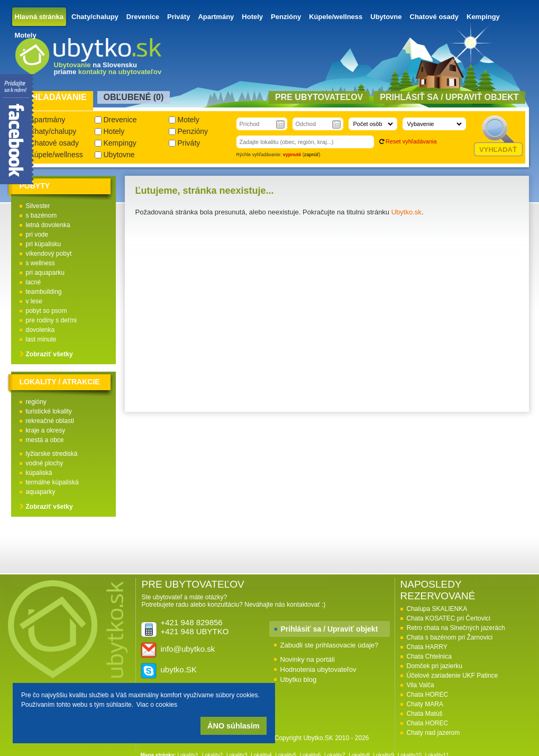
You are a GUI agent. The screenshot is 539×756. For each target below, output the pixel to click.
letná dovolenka (48, 225)
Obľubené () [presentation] (134, 97)
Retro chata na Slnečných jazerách (456, 628)
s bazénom (42, 215)
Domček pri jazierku (435, 666)
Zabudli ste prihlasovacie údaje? (330, 645)
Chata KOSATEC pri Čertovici (449, 618)
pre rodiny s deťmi (52, 320)
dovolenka (40, 330)
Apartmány (216, 17)
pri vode (37, 235)
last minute (41, 339)
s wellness (40, 263)
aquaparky (41, 492)
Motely (26, 35)
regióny (36, 402)
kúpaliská (39, 473)
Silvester (38, 206)
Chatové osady (434, 17)
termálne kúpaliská (52, 482)
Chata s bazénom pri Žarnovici (450, 637)
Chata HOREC (428, 695)
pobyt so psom (47, 311)
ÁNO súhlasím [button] (233, 726)
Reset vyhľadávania (411, 141)
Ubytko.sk (406, 212)
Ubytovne (386, 17)
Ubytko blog (299, 679)
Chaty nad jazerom (433, 733)
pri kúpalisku (44, 244)
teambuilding (44, 292)
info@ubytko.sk (188, 649)
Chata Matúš (425, 714)
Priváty (179, 17)
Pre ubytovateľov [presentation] (319, 97)
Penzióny (286, 17)
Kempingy (483, 17)
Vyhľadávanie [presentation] (54, 97)
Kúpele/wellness (336, 17)
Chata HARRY (427, 647)
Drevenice (143, 17)
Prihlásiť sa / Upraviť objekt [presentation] (449, 97)
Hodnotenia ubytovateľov (318, 669)
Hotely (252, 17)
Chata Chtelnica (429, 656)
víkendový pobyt (49, 254)
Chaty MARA (425, 704)
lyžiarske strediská (52, 454)
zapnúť (312, 155)
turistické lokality (49, 411)
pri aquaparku (45, 273)
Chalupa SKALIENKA (437, 609)
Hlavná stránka (39, 17)
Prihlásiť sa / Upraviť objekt (330, 629)
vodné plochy (45, 463)
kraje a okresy (46, 430)
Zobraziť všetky (49, 354)
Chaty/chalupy (95, 17)
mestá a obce (45, 440)
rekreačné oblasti (50, 421)
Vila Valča (421, 685)
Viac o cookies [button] (157, 705)
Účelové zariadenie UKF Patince (453, 676)
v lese (34, 301)
